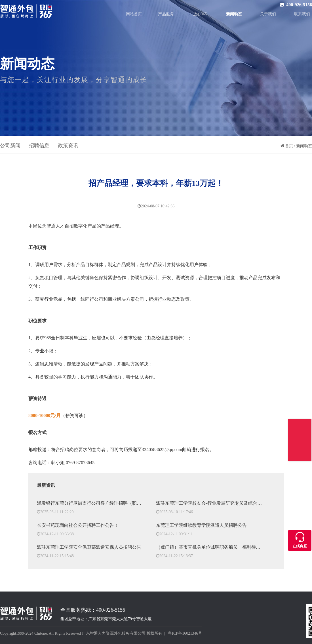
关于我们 (268, 14)
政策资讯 (68, 146)
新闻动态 (234, 14)
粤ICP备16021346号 (185, 633)
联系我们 (302, 14)
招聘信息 (39, 146)
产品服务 (166, 14)
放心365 (200, 14)
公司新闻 (10, 146)
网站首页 (134, 14)
